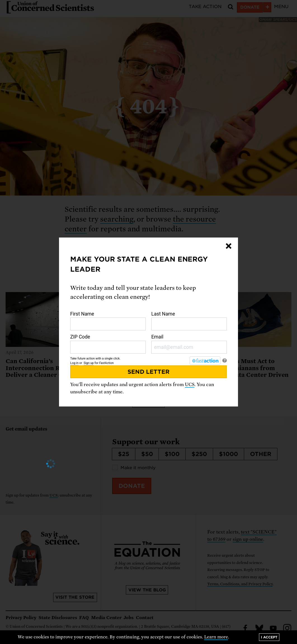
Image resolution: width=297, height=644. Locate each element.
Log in (74, 363)
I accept (269, 637)
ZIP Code (108, 344)
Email (189, 344)
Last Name (189, 321)
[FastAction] (205, 361)
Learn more (216, 637)
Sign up (89, 363)
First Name (108, 321)
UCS (190, 385)
